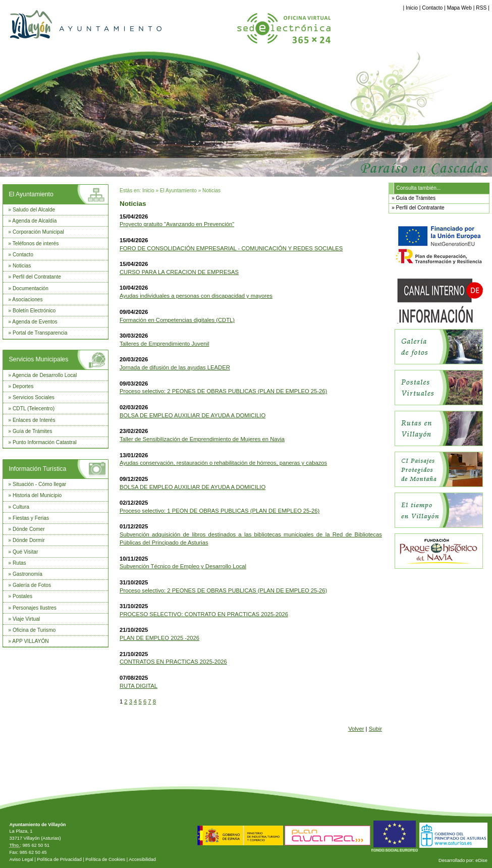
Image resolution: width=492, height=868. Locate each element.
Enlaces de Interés (34, 420)
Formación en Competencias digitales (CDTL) (177, 320)
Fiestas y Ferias (31, 518)
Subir (375, 729)
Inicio (412, 8)
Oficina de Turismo (34, 630)
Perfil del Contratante (37, 277)
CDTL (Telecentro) (34, 409)
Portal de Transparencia (40, 333)
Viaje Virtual (26, 619)
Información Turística (37, 469)
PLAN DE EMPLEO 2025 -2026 (159, 638)
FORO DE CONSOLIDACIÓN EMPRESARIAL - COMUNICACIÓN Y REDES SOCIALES (231, 248)
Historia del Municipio (37, 495)
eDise (481, 860)
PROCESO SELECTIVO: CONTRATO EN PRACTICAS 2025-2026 (204, 614)
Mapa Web (459, 8)
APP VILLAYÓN (30, 641)
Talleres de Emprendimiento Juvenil (165, 344)
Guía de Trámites (33, 431)
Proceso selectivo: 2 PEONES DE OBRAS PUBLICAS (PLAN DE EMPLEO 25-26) (223, 391)
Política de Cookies (105, 859)
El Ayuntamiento (31, 194)
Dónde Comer (29, 529)
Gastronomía (28, 574)
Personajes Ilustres (35, 608)
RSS (481, 8)
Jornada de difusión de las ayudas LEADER (175, 367)
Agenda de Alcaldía (34, 221)
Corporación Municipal (38, 232)
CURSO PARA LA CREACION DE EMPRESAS (179, 272)
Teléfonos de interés (36, 243)
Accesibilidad (142, 859)
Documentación (31, 288)
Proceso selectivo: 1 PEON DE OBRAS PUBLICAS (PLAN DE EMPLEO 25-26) (220, 511)
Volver (356, 729)
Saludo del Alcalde (34, 210)
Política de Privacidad (59, 859)
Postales (22, 596)
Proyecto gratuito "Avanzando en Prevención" (177, 224)
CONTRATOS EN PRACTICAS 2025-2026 (173, 662)
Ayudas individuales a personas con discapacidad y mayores (196, 296)
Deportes (23, 386)
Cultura (21, 507)
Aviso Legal (21, 859)
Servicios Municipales (38, 359)
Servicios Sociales (34, 397)
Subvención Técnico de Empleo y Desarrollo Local (183, 566)
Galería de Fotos (32, 585)
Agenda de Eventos (35, 322)
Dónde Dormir (29, 540)
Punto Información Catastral (45, 442)
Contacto (432, 8)
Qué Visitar (25, 552)
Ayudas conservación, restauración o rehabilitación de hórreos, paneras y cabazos (223, 463)
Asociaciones (27, 300)
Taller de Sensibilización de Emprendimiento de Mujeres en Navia (202, 439)
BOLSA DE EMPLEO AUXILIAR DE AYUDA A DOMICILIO (193, 415)
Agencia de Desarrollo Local (44, 375)
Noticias (22, 266)
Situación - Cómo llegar (39, 484)
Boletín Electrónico (34, 311)
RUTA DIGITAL (139, 686)
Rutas (19, 563)
